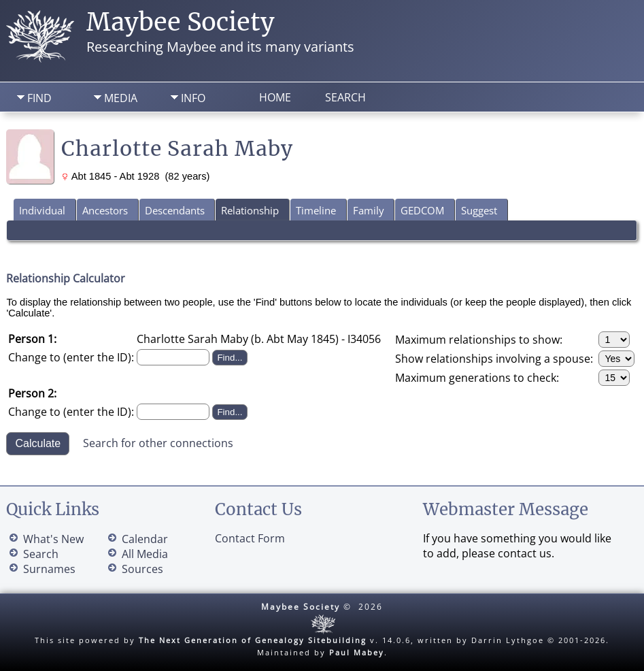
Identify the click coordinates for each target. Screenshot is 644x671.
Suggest (479, 210)
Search (345, 97)
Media (121, 98)
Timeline (316, 210)
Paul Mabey (357, 652)
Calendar (145, 539)
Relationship (250, 210)
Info (193, 98)
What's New (53, 539)
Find (39, 98)
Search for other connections (158, 442)
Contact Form (250, 538)
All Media (145, 554)
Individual (42, 210)
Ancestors (105, 210)
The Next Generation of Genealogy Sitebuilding (253, 640)
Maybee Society (181, 22)
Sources (142, 569)
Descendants (175, 210)
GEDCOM (422, 210)
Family (369, 210)
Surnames (49, 569)
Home (275, 97)
